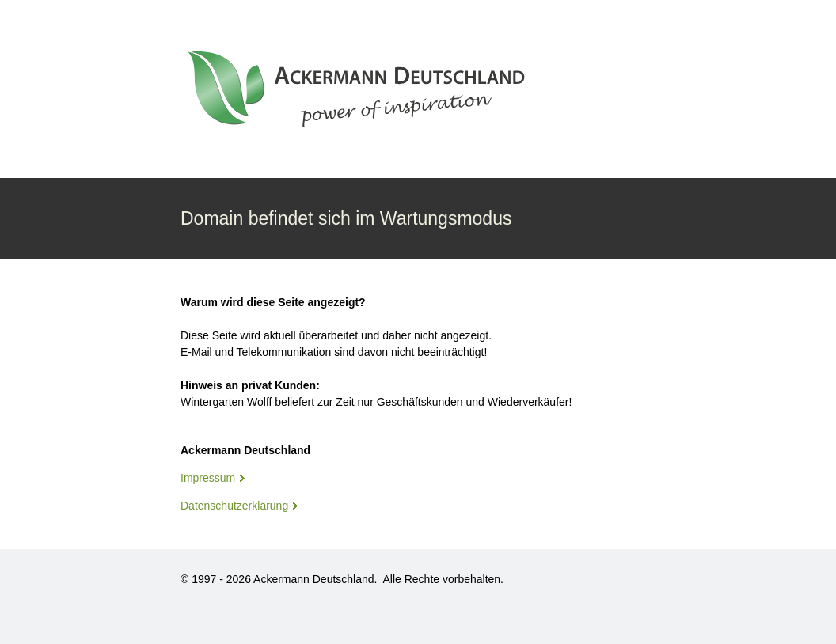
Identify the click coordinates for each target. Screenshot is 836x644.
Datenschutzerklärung (234, 506)
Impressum (208, 478)
